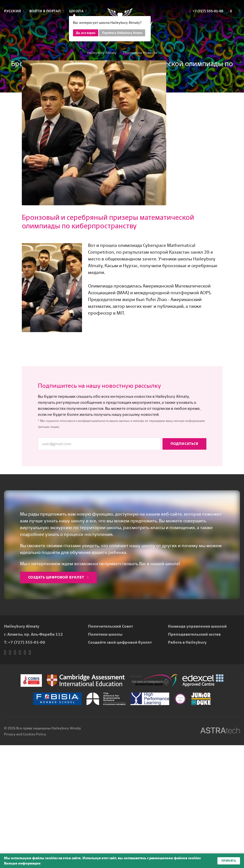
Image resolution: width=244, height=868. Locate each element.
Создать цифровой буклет (58, 577)
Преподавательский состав (194, 634)
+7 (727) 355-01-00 (27, 642)
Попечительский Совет (110, 626)
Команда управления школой (197, 626)
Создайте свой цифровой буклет (120, 642)
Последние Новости (140, 53)
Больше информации (22, 863)
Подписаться (184, 444)
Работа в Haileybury (187, 642)
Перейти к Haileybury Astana (122, 33)
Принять (229, 861)
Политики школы (105, 634)
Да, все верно (86, 33)
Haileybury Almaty (102, 53)
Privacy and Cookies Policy (25, 734)
